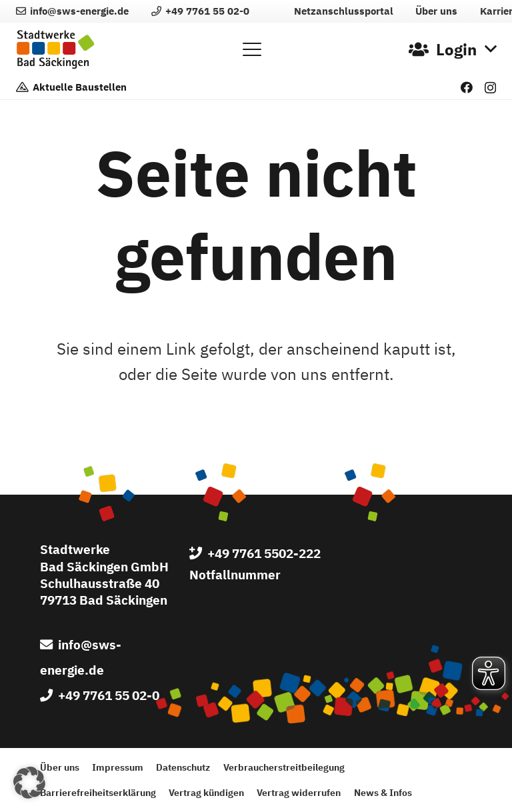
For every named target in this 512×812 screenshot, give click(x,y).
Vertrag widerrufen (299, 792)
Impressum (118, 767)
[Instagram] (490, 88)
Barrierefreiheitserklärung (98, 792)
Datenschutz (183, 767)
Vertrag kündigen (206, 792)
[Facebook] (467, 87)
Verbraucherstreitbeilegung (284, 767)
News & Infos (383, 792)
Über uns (60, 767)
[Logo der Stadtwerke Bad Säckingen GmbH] (56, 49)
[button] (252, 49)
